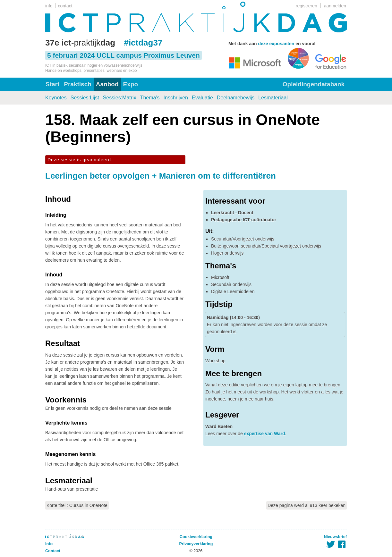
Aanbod (107, 84)
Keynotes (56, 98)
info (49, 6)
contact (65, 6)
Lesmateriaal (273, 98)
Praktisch (78, 84)
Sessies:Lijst (85, 98)
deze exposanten (276, 44)
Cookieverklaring (196, 537)
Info (49, 544)
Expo (131, 84)
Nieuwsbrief (335, 537)
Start (52, 84)
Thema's (150, 98)
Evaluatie (202, 98)
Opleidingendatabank (314, 84)
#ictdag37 (143, 43)
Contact (53, 551)
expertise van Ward (265, 434)
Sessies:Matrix (120, 98)
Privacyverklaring (196, 544)
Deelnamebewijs (236, 98)
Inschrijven (176, 98)
